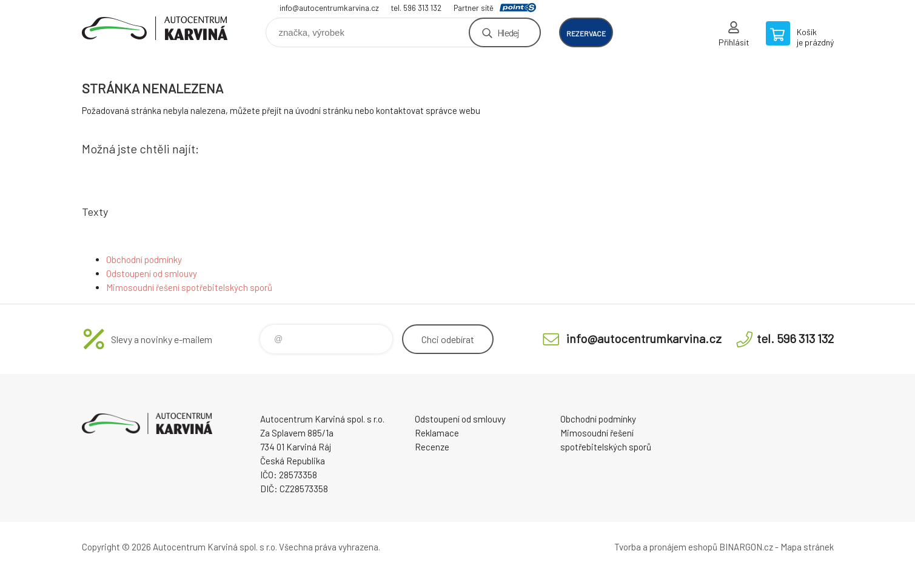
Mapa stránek (807, 547)
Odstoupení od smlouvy (152, 273)
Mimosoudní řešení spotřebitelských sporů (189, 287)
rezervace (586, 33)
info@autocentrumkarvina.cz (329, 8)
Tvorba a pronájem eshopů (666, 547)
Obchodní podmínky (144, 259)
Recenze (432, 447)
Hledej (508, 32)
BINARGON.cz (746, 547)
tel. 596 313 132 (416, 8)
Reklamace (437, 433)
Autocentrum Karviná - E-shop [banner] (155, 28)
